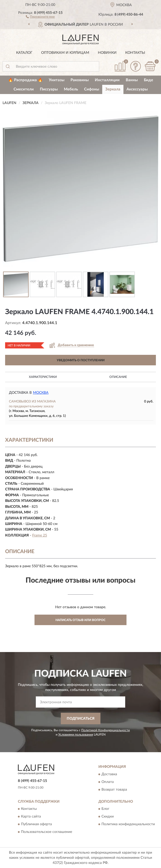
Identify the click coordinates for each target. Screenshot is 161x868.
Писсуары (49, 89)
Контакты (135, 53)
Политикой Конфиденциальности (106, 730)
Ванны (132, 80)
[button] (40, 16)
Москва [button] (41, 393)
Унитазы (57, 80)
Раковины (80, 80)
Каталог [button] (24, 53)
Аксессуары (137, 89)
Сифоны (92, 89)
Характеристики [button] (43, 377)
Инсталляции (107, 80)
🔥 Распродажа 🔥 (25, 80)
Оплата (108, 782)
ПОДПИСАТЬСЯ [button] (81, 719)
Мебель (71, 89)
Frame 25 (40, 535)
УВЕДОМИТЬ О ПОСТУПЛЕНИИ (81, 360)
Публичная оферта (36, 824)
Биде (148, 80)
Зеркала (113, 89)
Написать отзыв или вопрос (80, 620)
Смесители (24, 89)
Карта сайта (31, 817)
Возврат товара (114, 790)
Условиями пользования (76, 735)
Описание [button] (118, 377)
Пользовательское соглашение (47, 832)
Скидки (108, 817)
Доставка (109, 774)
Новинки (107, 53)
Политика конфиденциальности (128, 824)
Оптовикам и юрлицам (65, 53)
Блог (105, 809)
